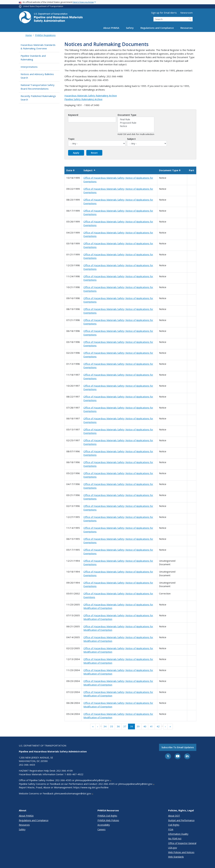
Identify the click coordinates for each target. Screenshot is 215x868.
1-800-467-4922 (74, 774)
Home (29, 35)
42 (158, 726)
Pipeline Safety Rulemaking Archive (83, 99)
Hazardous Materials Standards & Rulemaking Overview (38, 47)
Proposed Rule (136, 123)
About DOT (174, 816)
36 (118, 726)
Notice (136, 126)
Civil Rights (174, 825)
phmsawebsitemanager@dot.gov (74, 793)
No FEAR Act (175, 839)
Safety (130, 28)
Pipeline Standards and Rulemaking (33, 58)
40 (145, 726)
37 (125, 726)
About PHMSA (111, 28)
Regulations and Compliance (157, 28)
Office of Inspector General (182, 843)
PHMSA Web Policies (108, 820)
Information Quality (178, 834)
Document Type (127, 115)
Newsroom (186, 13)
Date (70, 170)
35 (112, 726)
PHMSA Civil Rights (107, 816)
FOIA (171, 829)
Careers (102, 829)
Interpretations (29, 67)
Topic (71, 139)
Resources (187, 28)
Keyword (73, 115)
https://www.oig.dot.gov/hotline (91, 787)
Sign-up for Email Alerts (164, 13)
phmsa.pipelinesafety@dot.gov (93, 780)
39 (138, 726)
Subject (131, 139)
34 (105, 726)
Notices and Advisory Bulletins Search (37, 76)
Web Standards (176, 857)
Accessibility (104, 825)
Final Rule (136, 119)
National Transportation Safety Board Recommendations (38, 87)
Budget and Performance (181, 820)
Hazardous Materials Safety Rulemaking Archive (91, 96)
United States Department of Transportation (43, 6)
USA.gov (173, 848)
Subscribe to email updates (178, 747)
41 (151, 726)
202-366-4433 (27, 765)
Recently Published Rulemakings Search (38, 98)
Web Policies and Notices (181, 852)
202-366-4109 (64, 771)
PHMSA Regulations (45, 35)
